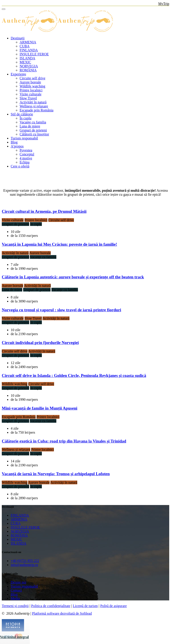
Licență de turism (85, 606)
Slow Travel (28, 98)
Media (15, 598)
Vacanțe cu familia (33, 122)
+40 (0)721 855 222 (25, 561)
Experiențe (18, 74)
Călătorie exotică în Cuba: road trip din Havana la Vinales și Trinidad (64, 441)
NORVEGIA (29, 66)
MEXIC (25, 62)
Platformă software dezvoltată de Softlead (62, 613)
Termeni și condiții (15, 606)
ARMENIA (28, 42)
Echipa (24, 162)
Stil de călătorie (22, 114)
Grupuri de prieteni (33, 130)
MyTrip (164, 4)
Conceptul (27, 154)
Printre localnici (31, 90)
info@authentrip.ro (24, 565)
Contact (16, 590)
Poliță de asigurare (113, 606)
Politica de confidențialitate (51, 606)
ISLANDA (27, 58)
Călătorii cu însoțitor (34, 134)
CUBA (24, 46)
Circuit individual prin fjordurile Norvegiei (40, 343)
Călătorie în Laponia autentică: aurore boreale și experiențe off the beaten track (73, 277)
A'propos (17, 146)
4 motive (26, 158)
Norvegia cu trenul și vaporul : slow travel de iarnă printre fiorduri (61, 310)
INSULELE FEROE (34, 54)
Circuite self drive (33, 78)
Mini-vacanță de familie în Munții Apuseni (40, 408)
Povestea (26, 150)
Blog (14, 142)
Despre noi (18, 582)
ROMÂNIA (28, 70)
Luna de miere (30, 126)
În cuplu (25, 118)
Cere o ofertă (20, 166)
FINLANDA (29, 50)
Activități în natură (33, 102)
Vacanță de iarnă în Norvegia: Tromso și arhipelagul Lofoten (56, 474)
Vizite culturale (31, 94)
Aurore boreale (30, 82)
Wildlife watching (32, 86)
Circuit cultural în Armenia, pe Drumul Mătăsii (44, 211)
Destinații (18, 38)
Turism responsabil (24, 138)
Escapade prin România (37, 110)
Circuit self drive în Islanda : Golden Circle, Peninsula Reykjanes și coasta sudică (74, 375)
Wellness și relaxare (34, 106)
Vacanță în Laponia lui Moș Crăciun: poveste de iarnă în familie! (59, 244)
